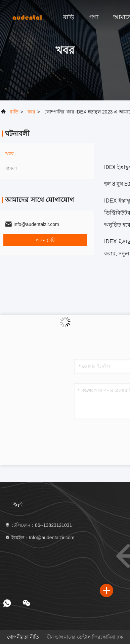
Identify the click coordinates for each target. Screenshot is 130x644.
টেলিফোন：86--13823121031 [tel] (38, 525)
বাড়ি (69, 17)
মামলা (11, 168)
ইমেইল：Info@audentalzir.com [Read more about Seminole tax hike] (40, 538)
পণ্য (94, 17)
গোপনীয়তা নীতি (23, 637)
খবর (31, 112)
